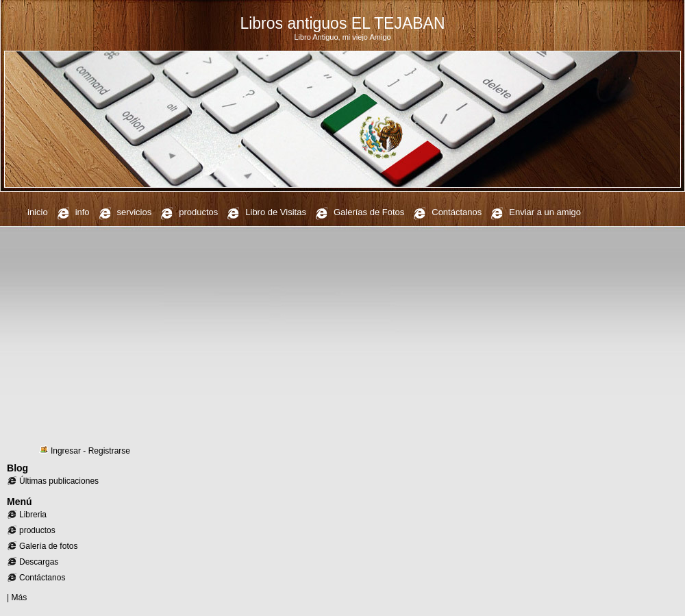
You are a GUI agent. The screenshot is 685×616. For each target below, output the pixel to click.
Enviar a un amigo (545, 212)
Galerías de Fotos (369, 212)
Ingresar (66, 451)
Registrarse (109, 451)
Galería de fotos (48, 546)
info (83, 212)
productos (198, 212)
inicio (38, 212)
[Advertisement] (342, 336)
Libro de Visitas (276, 212)
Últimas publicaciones (59, 481)
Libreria (33, 515)
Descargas (39, 562)
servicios (135, 212)
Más (19, 597)
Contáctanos (457, 212)
